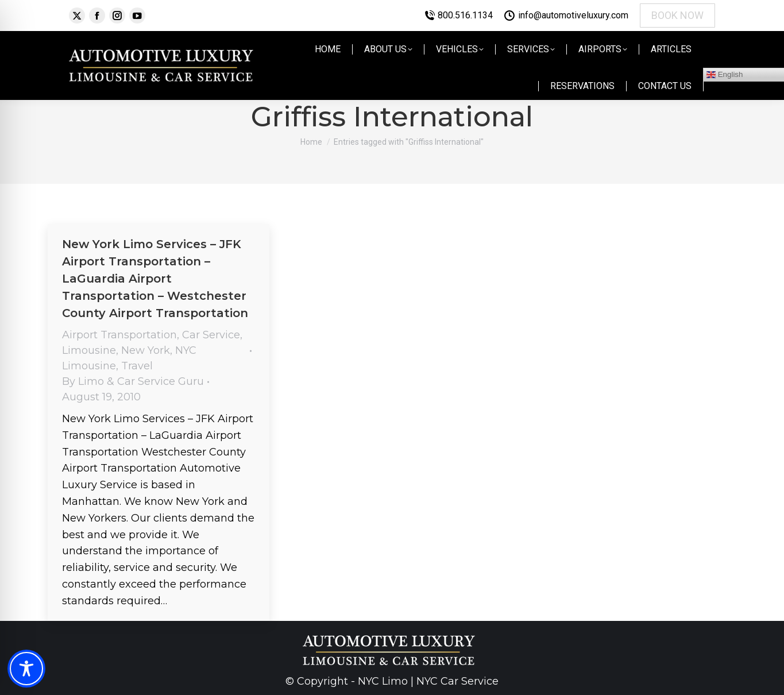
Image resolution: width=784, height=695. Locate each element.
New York (146, 350)
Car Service (211, 335)
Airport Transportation (119, 335)
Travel (137, 366)
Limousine (89, 350)
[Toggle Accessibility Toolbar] (26, 669)
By (133, 381)
